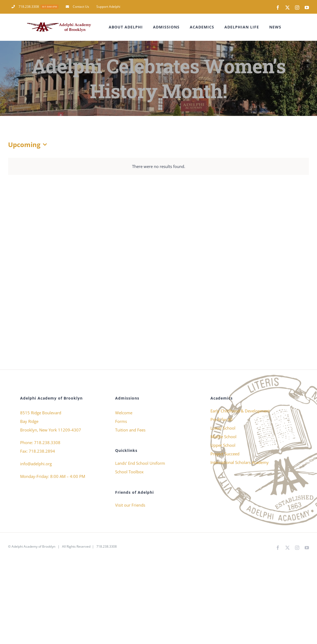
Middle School (223, 437)
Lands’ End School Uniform (140, 463)
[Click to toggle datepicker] (29, 145)
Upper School (223, 445)
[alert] (158, 166)
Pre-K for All (221, 419)
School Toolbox (129, 472)
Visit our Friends (130, 505)
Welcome (124, 413)
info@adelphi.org (36, 464)
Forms (121, 421)
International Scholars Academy (240, 462)
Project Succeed (225, 454)
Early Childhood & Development (240, 411)
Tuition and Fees (130, 430)
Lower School (223, 428)
